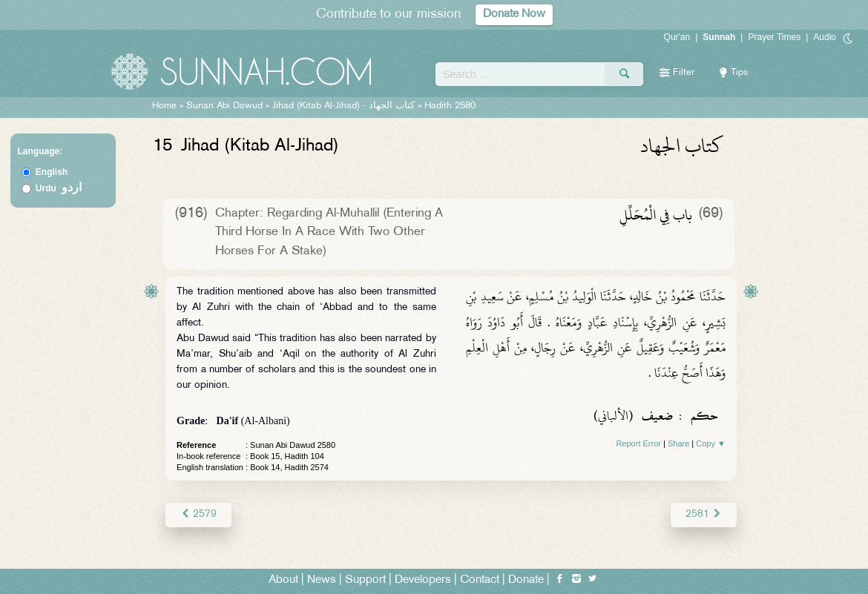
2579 (198, 514)
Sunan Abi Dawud (224, 106)
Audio (825, 37)
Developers (423, 580)
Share (678, 443)
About (283, 580)
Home (164, 106)
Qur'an (677, 37)
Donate (526, 580)
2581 (704, 514)
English (52, 172)
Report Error (638, 443)
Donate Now (514, 14)
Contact (480, 580)
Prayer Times (774, 37)
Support (365, 580)
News (322, 580)
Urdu (59, 188)
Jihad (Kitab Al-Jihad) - (345, 106)
